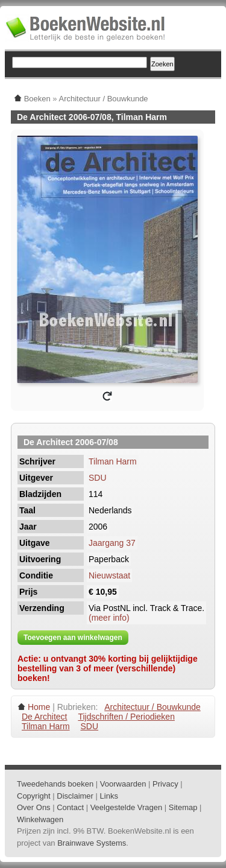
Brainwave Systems (92, 843)
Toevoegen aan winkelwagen (73, 638)
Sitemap (183, 807)
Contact (70, 807)
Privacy (165, 784)
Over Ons (34, 807)
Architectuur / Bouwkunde (152, 707)
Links (109, 796)
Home (39, 707)
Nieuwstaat (109, 575)
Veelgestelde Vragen (127, 807)
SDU (98, 478)
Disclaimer (75, 796)
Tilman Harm (113, 461)
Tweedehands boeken (55, 784)
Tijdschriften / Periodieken (126, 717)
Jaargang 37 (112, 543)
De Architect (44, 717)
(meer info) (109, 618)
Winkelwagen (40, 819)
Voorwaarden (123, 784)
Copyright (34, 796)
